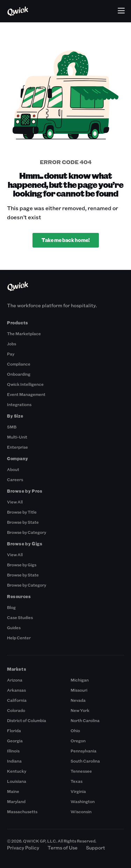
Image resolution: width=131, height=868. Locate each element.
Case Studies (20, 617)
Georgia (15, 741)
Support (96, 848)
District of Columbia (27, 720)
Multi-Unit (17, 437)
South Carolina (85, 761)
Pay (11, 354)
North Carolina (85, 720)
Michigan (80, 680)
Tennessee (81, 771)
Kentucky (17, 771)
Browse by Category (27, 532)
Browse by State (23, 522)
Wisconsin (81, 811)
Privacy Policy (23, 848)
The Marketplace (24, 333)
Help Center (19, 638)
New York (80, 710)
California (17, 700)
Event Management (26, 394)
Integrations (19, 404)
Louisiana (17, 781)
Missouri (79, 690)
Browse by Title (22, 512)
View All (15, 502)
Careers (15, 479)
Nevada (78, 700)
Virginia (78, 791)
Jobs (12, 344)
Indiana (14, 761)
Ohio (75, 730)
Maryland (16, 801)
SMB (12, 427)
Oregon (78, 741)
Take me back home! (66, 240)
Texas (77, 781)
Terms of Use (63, 848)
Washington (83, 801)
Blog (11, 607)
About (13, 469)
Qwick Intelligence (25, 384)
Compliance (19, 364)
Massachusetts (22, 811)
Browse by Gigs (22, 565)
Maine (13, 791)
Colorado (16, 710)
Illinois (13, 751)
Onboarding (19, 374)
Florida (14, 730)
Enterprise (17, 447)
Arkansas (16, 690)
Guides (14, 627)
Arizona (15, 680)
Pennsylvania (83, 751)
